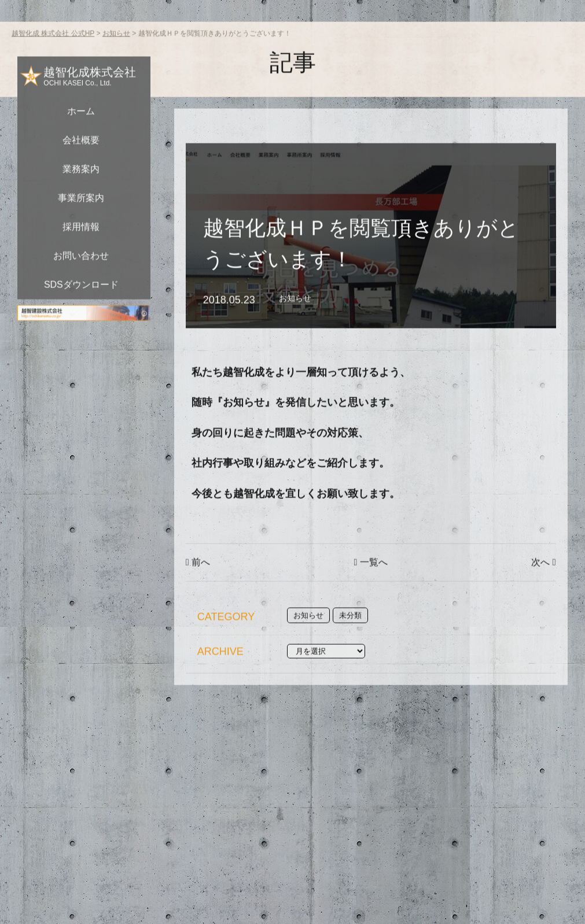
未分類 (350, 642)
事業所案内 (81, 224)
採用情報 (81, 253)
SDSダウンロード (81, 311)
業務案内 (81, 195)
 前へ (198, 588)
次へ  (543, 588)
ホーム (81, 137)
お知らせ (295, 324)
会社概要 (81, 166)
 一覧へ (371, 588)
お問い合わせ (81, 282)
